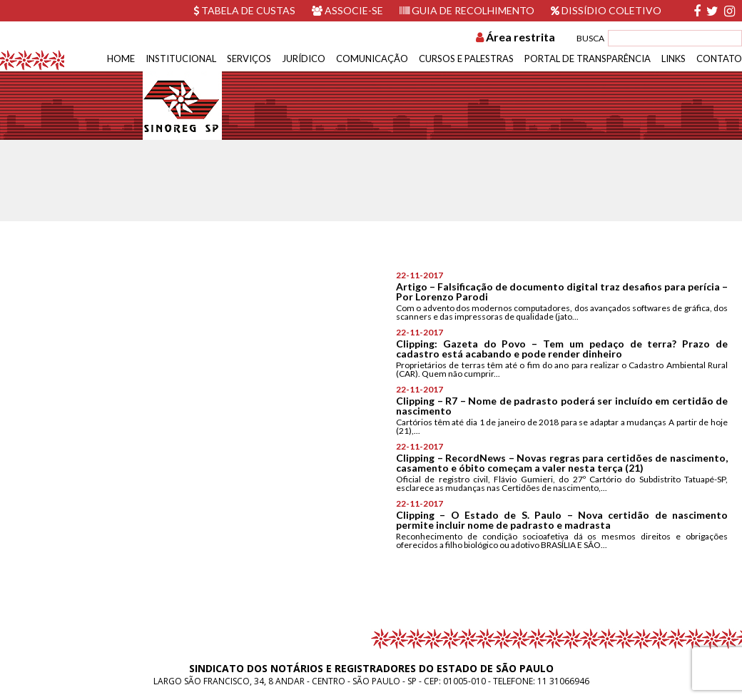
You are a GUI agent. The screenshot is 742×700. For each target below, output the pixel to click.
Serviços (249, 59)
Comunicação (372, 59)
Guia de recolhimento (467, 10)
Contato (719, 59)
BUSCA (590, 38)
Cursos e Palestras (466, 59)
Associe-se (347, 10)
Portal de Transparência (588, 59)
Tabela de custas (244, 10)
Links (674, 59)
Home (121, 59)
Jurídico (304, 59)
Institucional (181, 59)
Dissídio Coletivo (606, 10)
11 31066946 (563, 681)
